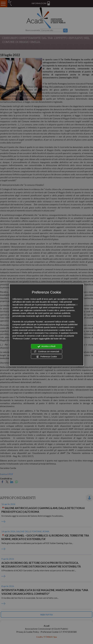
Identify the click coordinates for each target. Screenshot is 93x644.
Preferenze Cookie (47, 357)
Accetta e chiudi (46, 346)
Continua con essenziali (47, 351)
